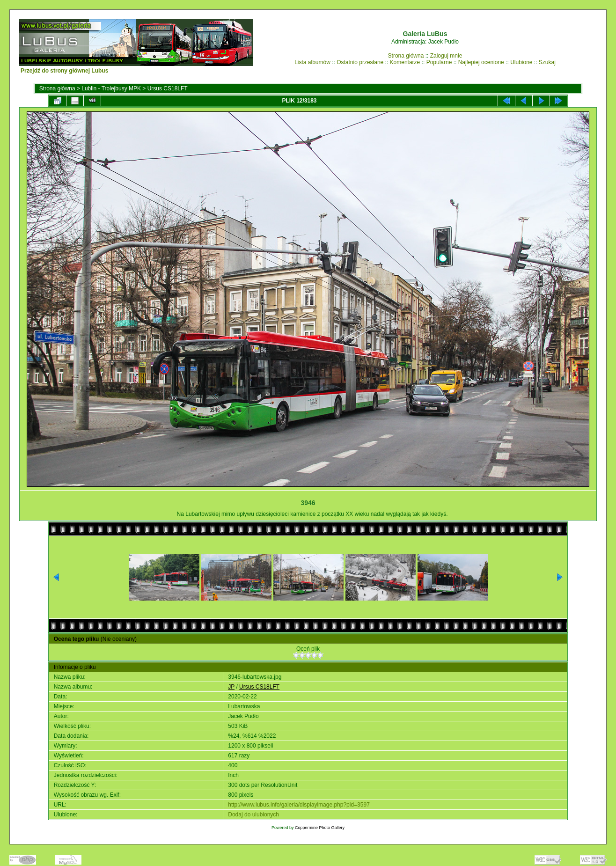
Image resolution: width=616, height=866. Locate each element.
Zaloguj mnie (446, 56)
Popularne (439, 62)
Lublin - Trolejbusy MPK (111, 88)
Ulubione (521, 62)
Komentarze (405, 62)
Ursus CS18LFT (168, 88)
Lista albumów (312, 62)
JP (231, 687)
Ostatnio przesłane (360, 62)
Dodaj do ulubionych (253, 815)
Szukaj (547, 62)
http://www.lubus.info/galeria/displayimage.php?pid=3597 (299, 805)
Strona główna (406, 56)
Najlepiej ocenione (481, 62)
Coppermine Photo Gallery (320, 828)
